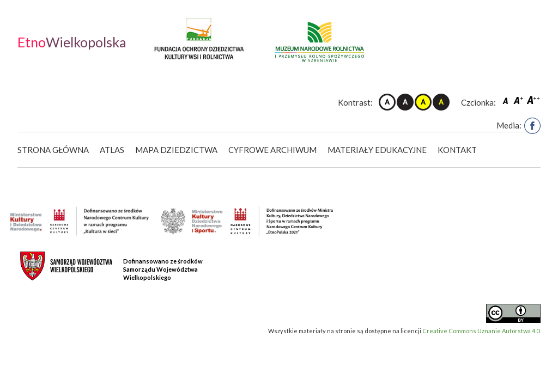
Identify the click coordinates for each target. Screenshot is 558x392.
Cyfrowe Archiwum (272, 150)
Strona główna (53, 150)
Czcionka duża (533, 100)
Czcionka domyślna (507, 100)
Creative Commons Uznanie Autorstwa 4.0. (481, 331)
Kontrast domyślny (387, 102)
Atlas (112, 150)
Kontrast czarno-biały (405, 102)
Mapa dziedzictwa (176, 150)
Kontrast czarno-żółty (441, 102)
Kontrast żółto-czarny (423, 102)
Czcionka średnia (519, 100)
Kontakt (457, 150)
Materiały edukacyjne (377, 150)
